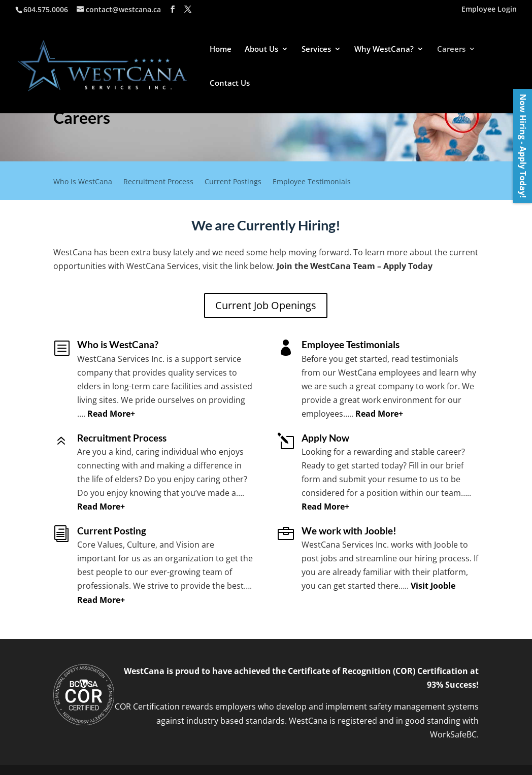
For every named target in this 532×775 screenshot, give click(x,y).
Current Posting (112, 531)
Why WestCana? (384, 49)
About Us (261, 49)
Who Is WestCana (83, 182)
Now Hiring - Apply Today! (523, 146)
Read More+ (111, 414)
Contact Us (230, 83)
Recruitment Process (158, 182)
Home (221, 49)
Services (316, 49)
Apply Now (325, 438)
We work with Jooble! (349, 531)
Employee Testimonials (312, 182)
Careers (451, 49)
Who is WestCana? (118, 344)
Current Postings (233, 182)
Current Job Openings (266, 305)
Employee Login (489, 10)
